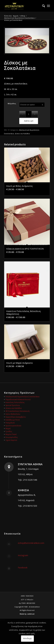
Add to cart (29, 121)
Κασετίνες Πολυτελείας (15, 402)
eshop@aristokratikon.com (31, 543)
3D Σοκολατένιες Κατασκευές (18, 411)
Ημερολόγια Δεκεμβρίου (16, 417)
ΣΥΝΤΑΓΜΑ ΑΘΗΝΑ (30, 464)
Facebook (23, 567)
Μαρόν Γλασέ (11, 434)
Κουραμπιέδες (12, 437)
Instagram (23, 555)
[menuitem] (42, 6)
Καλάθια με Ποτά (13, 420)
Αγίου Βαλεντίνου (13, 414)
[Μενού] (48, 6)
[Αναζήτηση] (42, 6)
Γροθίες (9, 431)
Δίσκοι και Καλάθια (22, 134)
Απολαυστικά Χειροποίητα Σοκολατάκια (22, 397)
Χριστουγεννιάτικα (13, 426)
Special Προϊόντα (13, 405)
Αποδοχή (27, 638)
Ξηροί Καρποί (11, 440)
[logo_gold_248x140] (22, 6)
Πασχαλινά (10, 423)
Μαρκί (8, 429)
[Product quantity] (29, 114)
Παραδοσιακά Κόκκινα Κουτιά (18, 399)
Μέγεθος (12, 103)
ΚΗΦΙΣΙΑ (23, 490)
